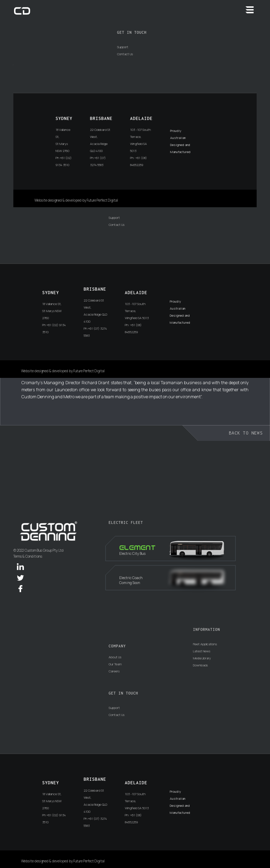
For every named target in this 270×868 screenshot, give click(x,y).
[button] (250, 10)
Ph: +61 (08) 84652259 (139, 161)
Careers (114, 671)
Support (123, 47)
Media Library (202, 658)
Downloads (200, 665)
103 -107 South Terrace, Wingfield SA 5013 (140, 140)
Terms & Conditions (28, 556)
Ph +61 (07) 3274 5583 (98, 161)
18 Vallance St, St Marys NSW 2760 (63, 140)
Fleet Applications (205, 644)
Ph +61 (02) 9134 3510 (64, 161)
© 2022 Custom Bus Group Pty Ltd (38, 550)
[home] (22, 10)
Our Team (115, 664)
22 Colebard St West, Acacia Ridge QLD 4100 (100, 140)
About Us (115, 657)
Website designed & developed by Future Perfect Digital (76, 200)
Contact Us (125, 54)
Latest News (202, 651)
